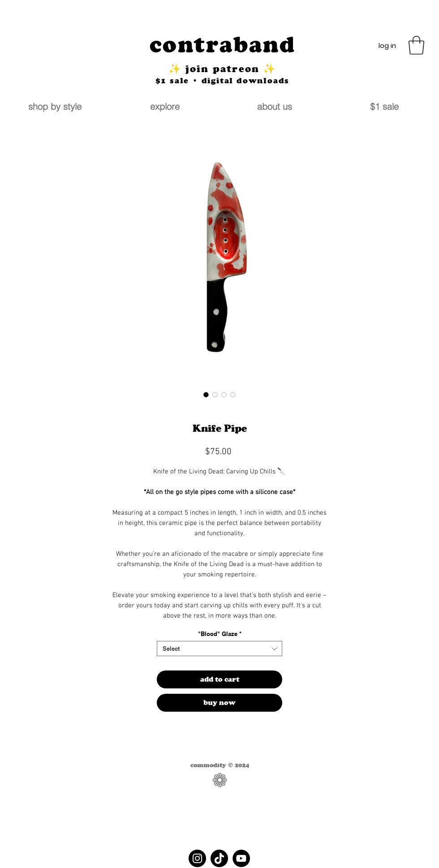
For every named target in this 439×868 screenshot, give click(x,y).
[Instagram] (197, 858)
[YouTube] (241, 858)
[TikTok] (219, 858)
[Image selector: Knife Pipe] (206, 395)
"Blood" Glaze (220, 634)
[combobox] (219, 649)
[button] (416, 45)
